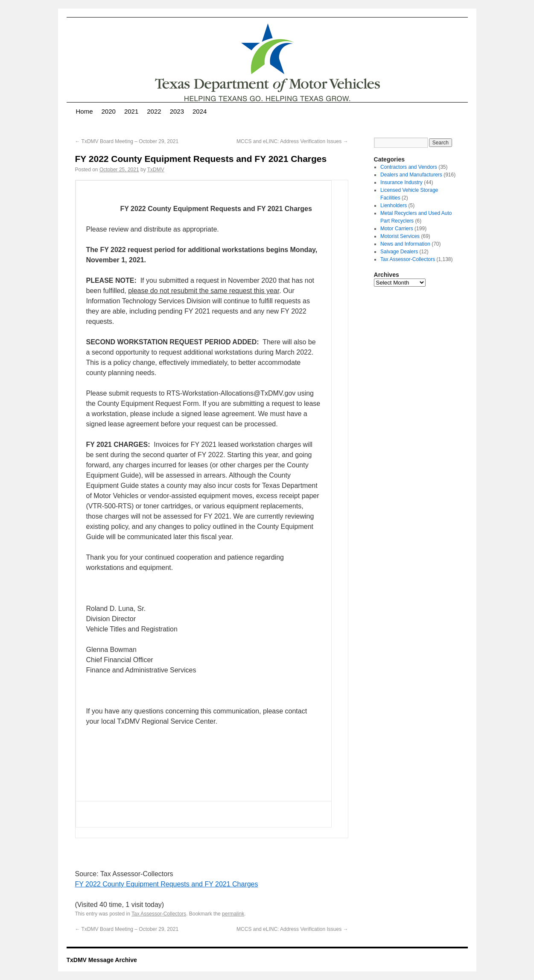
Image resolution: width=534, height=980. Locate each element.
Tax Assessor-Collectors (159, 914)
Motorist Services (400, 236)
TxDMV (156, 170)
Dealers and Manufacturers (411, 175)
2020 (109, 111)
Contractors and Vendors (409, 167)
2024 (200, 111)
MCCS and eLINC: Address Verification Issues (292, 141)
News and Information (405, 244)
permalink (233, 914)
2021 (131, 111)
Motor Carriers (397, 229)
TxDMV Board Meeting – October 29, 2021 (127, 141)
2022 (154, 111)
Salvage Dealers (399, 252)
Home (85, 111)
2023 (177, 111)
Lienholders (394, 205)
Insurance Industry (401, 182)
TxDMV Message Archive (102, 960)
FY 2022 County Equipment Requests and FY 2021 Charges (167, 884)
